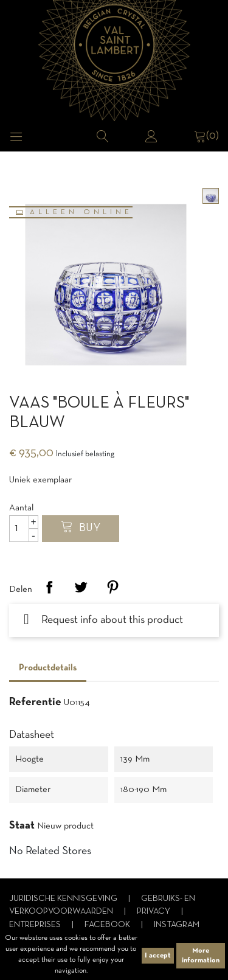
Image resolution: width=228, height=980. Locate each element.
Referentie (35, 702)
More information (201, 956)
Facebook (108, 925)
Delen (49, 587)
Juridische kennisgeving (64, 899)
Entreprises (36, 925)
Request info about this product (103, 620)
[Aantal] (24, 529)
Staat (22, 826)
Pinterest (112, 587)
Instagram (177, 925)
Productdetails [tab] (48, 668)
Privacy (154, 912)
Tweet (81, 587)
